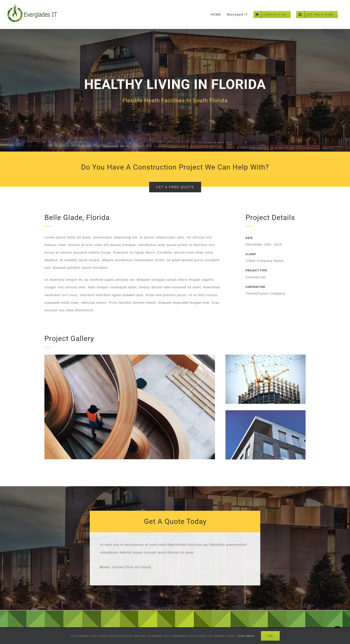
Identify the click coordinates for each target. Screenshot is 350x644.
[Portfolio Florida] (175, 90)
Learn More (246, 636)
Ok (270, 636)
